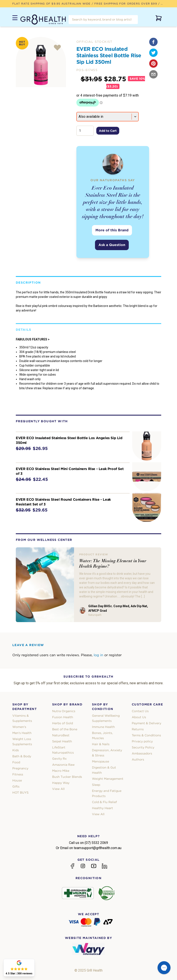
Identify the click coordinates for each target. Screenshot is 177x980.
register (115, 655)
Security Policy (143, 747)
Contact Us (140, 711)
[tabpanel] (41, 62)
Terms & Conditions (146, 735)
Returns (138, 729)
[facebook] (153, 42)
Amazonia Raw (63, 765)
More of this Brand (112, 230)
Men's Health (22, 733)
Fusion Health (63, 717)
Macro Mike (61, 771)
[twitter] (153, 53)
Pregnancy (20, 768)
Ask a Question (112, 245)
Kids (16, 750)
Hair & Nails (101, 744)
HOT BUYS (20, 793)
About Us (139, 717)
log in (98, 655)
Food (16, 762)
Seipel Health (62, 741)
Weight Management (108, 779)
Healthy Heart (102, 808)
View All (58, 789)
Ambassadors (142, 753)
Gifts (16, 786)
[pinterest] (153, 64)
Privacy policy (142, 741)
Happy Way (61, 783)
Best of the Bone (65, 729)
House (17, 780)
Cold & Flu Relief (104, 802)
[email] (153, 74)
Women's (19, 727)
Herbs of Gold (63, 723)
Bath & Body (22, 756)
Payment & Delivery (146, 723)
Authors (138, 759)
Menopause (101, 761)
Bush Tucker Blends (67, 777)
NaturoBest (61, 735)
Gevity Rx (59, 759)
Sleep (96, 785)
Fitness (18, 774)
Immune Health (103, 727)
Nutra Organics (64, 711)
